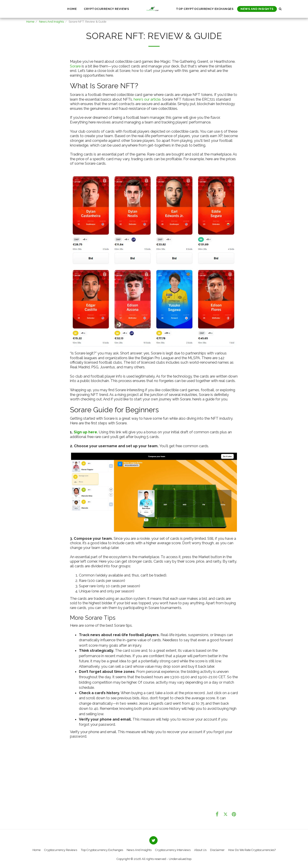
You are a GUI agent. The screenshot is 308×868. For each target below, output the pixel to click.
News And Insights (51, 22)
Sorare (75, 66)
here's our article (147, 99)
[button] (280, 9)
